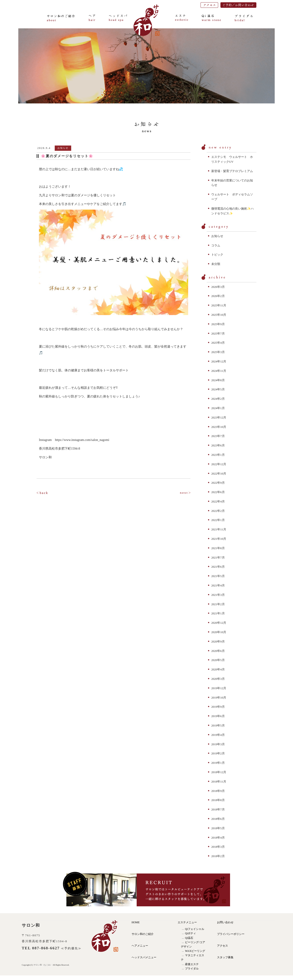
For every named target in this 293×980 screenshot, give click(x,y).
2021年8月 (218, 548)
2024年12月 (219, 361)
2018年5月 (218, 828)
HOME (136, 922)
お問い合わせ (225, 922)
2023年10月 (219, 427)
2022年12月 (219, 464)
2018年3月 (218, 847)
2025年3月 (218, 352)
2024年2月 (218, 399)
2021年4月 (218, 585)
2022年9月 (218, 483)
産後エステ (192, 964)
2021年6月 (218, 567)
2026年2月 (218, 296)
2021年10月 (219, 539)
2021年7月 (218, 557)
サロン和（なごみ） (43, 965)
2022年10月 (219, 474)
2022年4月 (218, 501)
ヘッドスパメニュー (144, 957)
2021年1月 (218, 613)
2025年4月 (218, 343)
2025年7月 (218, 333)
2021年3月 (218, 595)
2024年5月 (218, 389)
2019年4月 (218, 735)
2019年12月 (219, 688)
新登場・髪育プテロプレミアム (232, 171)
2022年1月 (218, 520)
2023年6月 (218, 445)
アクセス (222, 946)
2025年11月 (219, 305)
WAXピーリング (195, 951)
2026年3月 (218, 287)
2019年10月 (219, 698)
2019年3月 (218, 744)
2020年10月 (219, 632)
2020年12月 (219, 623)
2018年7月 (218, 809)
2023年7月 (218, 436)
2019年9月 (218, 707)
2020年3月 (218, 679)
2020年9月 (218, 641)
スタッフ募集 (225, 957)
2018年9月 (218, 791)
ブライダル (192, 969)
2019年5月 (218, 725)
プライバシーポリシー (231, 934)
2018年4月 (218, 838)
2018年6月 (218, 819)
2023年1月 (218, 455)
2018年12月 (219, 772)
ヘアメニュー (140, 946)
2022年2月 (218, 511)
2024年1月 (218, 408)
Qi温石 (189, 938)
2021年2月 (218, 604)
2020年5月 (218, 660)
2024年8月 (218, 380)
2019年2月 (218, 753)
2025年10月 (219, 315)
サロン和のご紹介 (143, 934)
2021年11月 (219, 529)
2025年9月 (218, 324)
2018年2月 (218, 856)
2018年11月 (219, 782)
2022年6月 (218, 492)
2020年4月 (218, 669)
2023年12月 (219, 417)
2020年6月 (218, 651)
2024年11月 (219, 371)
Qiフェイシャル (195, 929)
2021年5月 (218, 576)
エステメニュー (187, 922)
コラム (216, 245)
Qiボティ (190, 933)
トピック (217, 255)
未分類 (216, 264)
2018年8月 (218, 800)
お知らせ (217, 236)
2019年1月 (218, 763)
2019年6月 (218, 716)
